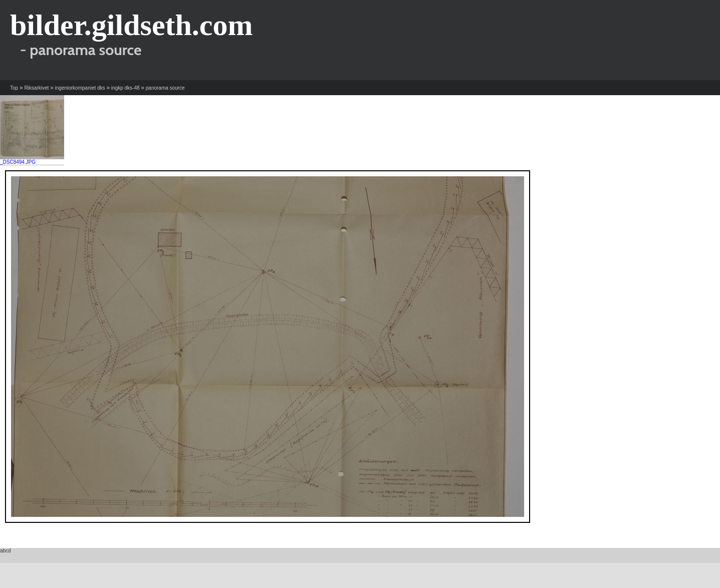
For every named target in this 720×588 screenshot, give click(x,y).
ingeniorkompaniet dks (80, 88)
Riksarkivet (36, 88)
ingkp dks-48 (126, 88)
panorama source (165, 88)
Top (14, 88)
